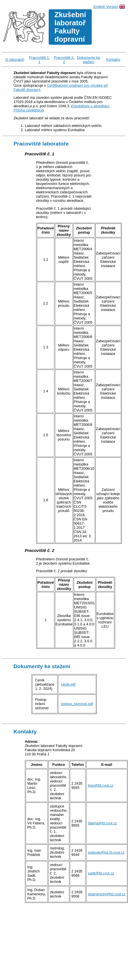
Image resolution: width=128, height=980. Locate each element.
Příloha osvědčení (28, 110)
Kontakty (113, 60)
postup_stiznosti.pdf (77, 704)
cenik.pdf (68, 684)
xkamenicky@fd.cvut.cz (107, 894)
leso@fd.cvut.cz (101, 785)
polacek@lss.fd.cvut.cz (106, 852)
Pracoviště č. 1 (40, 60)
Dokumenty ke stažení (89, 60)
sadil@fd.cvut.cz (101, 873)
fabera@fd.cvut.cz (102, 823)
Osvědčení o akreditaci (91, 106)
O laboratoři (15, 60)
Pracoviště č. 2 (64, 60)
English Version (106, 7)
